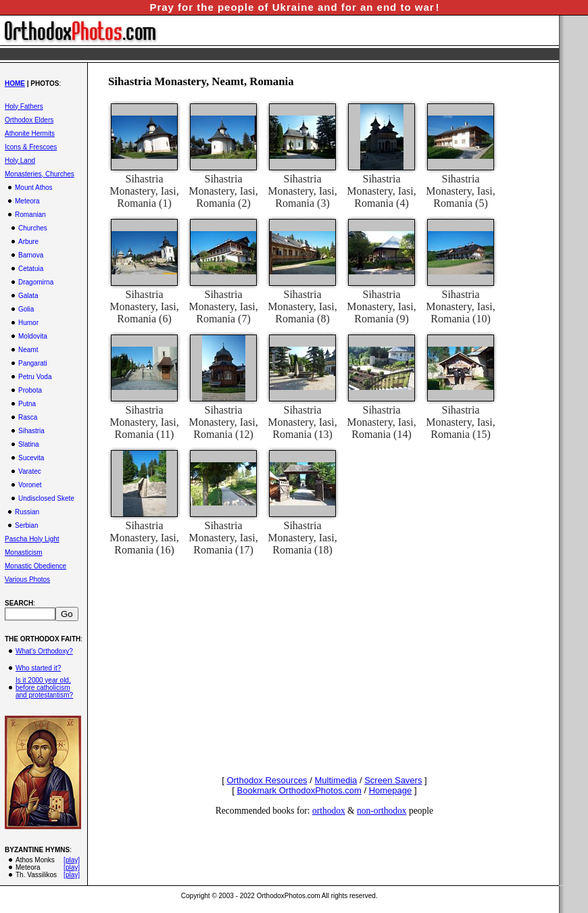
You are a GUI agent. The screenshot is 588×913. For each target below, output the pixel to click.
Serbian (26, 525)
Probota (30, 390)
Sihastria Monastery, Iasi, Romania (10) (461, 306)
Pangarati (33, 363)
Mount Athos (34, 188)
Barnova (31, 255)
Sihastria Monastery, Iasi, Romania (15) (461, 422)
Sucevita (31, 458)
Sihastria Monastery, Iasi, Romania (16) (144, 538)
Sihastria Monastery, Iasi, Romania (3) (302, 191)
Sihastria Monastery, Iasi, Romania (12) (223, 422)
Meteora (27, 201)
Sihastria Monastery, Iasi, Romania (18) (302, 538)
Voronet (30, 485)
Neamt (28, 350)
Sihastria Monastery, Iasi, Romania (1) (144, 191)
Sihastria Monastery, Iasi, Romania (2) (223, 191)
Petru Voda (35, 377)
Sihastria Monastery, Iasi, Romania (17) (223, 538)
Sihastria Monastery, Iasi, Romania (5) (461, 191)
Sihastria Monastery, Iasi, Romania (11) (144, 422)
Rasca (28, 417)
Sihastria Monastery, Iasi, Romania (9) (382, 306)
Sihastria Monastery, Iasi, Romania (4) (382, 191)
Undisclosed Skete (46, 498)
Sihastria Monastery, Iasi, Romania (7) (223, 306)
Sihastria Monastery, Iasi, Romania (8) (302, 306)
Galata (28, 296)
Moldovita (33, 336)
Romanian (30, 215)
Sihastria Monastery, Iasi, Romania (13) (302, 422)
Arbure (28, 242)
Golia (26, 309)
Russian (27, 512)
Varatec (30, 471)
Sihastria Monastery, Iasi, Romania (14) (382, 422)
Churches (33, 228)
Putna (27, 404)
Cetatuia (31, 269)
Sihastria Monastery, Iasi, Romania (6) (144, 306)
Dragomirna (36, 282)
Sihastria (31, 431)
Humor (28, 323)
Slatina (29, 444)
